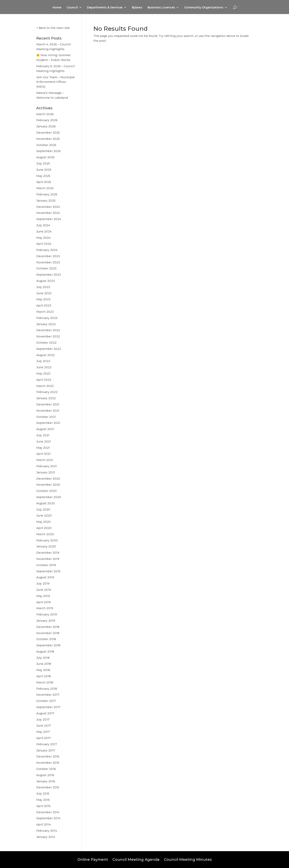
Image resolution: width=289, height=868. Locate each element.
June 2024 (44, 231)
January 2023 (46, 324)
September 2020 (49, 497)
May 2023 (43, 299)
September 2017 (48, 707)
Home (57, 8)
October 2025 (46, 145)
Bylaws (137, 8)
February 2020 (47, 540)
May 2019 (43, 596)
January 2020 (46, 546)
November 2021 (48, 411)
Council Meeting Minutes (188, 859)
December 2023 (48, 256)
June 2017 (44, 726)
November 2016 (48, 763)
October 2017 (46, 701)
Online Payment (93, 859)
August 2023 (45, 281)
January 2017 (46, 750)
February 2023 (47, 318)
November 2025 (48, 139)
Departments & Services (105, 8)
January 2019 (46, 621)
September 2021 (48, 423)
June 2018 (44, 664)
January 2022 (46, 398)
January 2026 (46, 126)
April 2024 (44, 244)
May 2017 (43, 732)
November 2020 (48, 485)
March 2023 (45, 312)
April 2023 (44, 306)
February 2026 (47, 120)
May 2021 (43, 448)
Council (72, 8)
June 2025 (44, 170)
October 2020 (46, 491)
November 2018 (48, 633)
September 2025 (49, 151)
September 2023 (49, 275)
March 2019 (45, 608)
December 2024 (48, 207)
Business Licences (161, 8)
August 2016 (45, 775)
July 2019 (43, 584)
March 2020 (45, 534)
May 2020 (43, 522)
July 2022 (43, 361)
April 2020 (44, 528)
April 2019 (43, 602)
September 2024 (49, 219)
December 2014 (48, 812)
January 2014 (46, 837)
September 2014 (48, 818)
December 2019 (48, 553)
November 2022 (48, 336)
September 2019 (48, 571)
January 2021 (46, 472)
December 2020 (48, 479)
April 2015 (43, 806)
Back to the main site (54, 28)
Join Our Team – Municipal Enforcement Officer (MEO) (55, 82)
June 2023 (44, 293)
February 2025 (47, 194)
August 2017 (45, 713)
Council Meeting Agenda (136, 859)
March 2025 (45, 188)
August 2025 (45, 157)
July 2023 (43, 287)
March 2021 (45, 460)
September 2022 (49, 349)
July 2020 (43, 510)
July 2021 (43, 435)
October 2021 (46, 417)
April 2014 (43, 824)
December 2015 (48, 787)
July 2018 (43, 658)
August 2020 (46, 503)
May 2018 (43, 670)
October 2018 (46, 639)
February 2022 (47, 392)
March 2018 (45, 682)
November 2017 (48, 695)
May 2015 (43, 800)
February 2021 (47, 466)
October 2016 (46, 769)
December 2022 (48, 330)
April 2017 (43, 738)
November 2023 (48, 262)
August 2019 (45, 577)
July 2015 (43, 794)
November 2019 (48, 559)
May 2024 (43, 238)
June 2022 (44, 367)
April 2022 (44, 380)
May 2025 (43, 176)
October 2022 (46, 343)
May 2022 (43, 374)
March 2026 (45, 114)
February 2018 (47, 689)
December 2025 (48, 133)
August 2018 (45, 652)
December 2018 (48, 627)
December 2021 (48, 404)
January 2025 (46, 201)
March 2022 (45, 386)
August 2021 (45, 429)
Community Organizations (204, 8)
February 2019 (47, 614)
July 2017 (43, 720)
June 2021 (44, 442)
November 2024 (48, 213)
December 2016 (48, 756)
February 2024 (47, 250)
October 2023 (46, 268)
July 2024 (43, 225)
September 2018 (48, 645)
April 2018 (43, 676)
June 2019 (44, 590)
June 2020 (44, 516)
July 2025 (43, 163)
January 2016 (46, 781)
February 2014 (47, 831)
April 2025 (44, 182)
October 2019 (46, 565)
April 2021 (43, 454)
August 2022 (45, 355)
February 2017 (47, 744)
